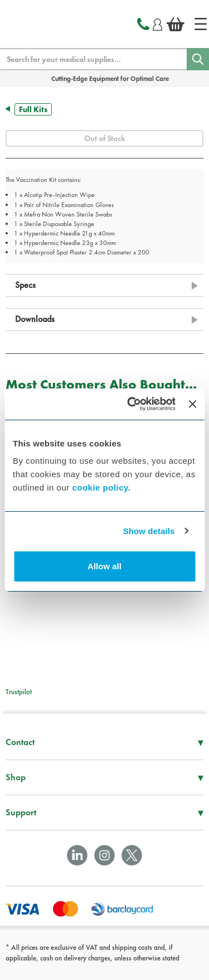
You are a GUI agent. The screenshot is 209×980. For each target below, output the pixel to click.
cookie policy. (101, 487)
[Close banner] (192, 404)
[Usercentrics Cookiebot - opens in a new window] (131, 404)
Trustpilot (19, 692)
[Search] (198, 59)
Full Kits (33, 109)
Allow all (104, 566)
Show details (149, 531)
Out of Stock (104, 138)
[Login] (157, 23)
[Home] (201, 24)
